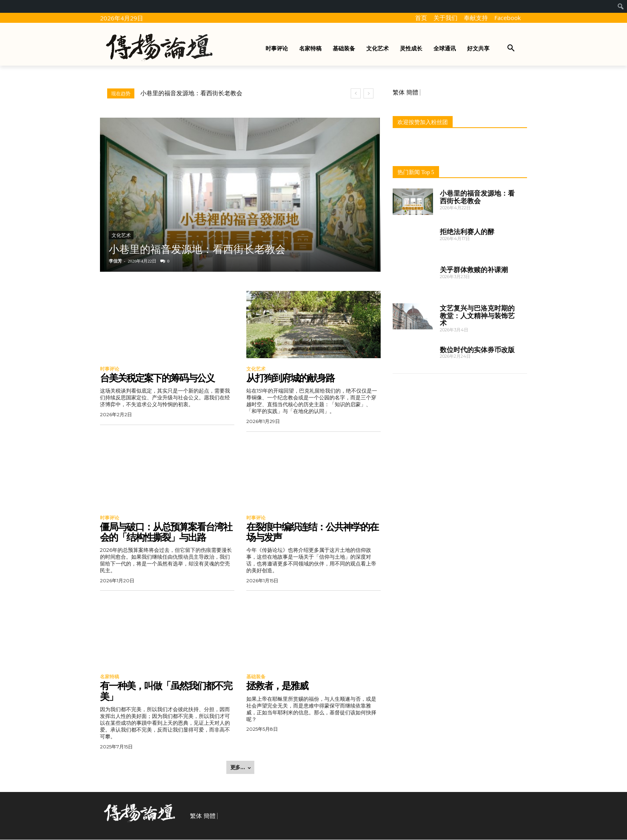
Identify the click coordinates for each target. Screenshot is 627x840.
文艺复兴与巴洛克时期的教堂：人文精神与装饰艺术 (477, 316)
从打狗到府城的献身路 (290, 378)
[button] (511, 48)
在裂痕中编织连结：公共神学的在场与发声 (312, 532)
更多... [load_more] (241, 768)
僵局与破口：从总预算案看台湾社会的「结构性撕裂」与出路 (166, 532)
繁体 (399, 92)
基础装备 (256, 677)
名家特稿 (110, 677)
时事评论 (110, 369)
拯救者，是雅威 (277, 687)
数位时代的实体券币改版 (477, 350)
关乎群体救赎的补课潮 (474, 270)
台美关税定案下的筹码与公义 (157, 378)
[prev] (356, 93)
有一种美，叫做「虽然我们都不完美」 (166, 692)
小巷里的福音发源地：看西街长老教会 (191, 93)
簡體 (412, 92)
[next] (368, 93)
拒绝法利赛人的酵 (467, 232)
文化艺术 (121, 235)
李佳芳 (115, 261)
